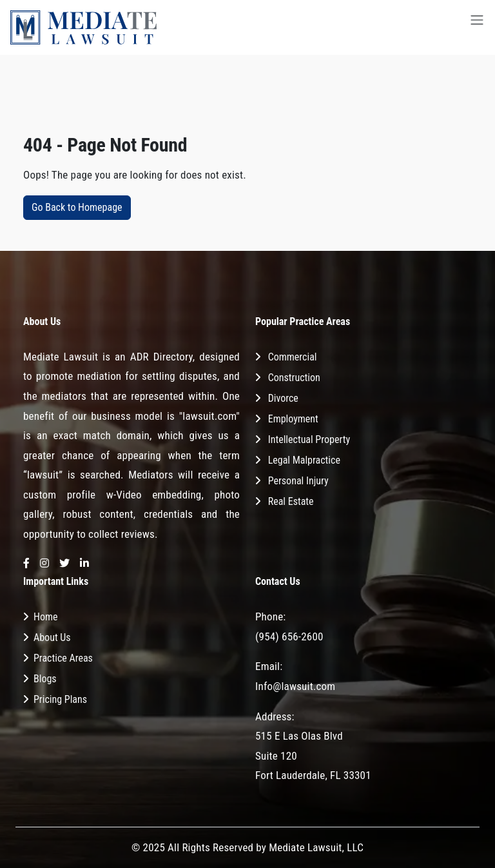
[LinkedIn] (84, 564)
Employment (293, 419)
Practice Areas (63, 658)
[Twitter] (64, 564)
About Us (52, 637)
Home (46, 617)
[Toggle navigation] (477, 27)
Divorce (283, 398)
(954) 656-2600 (289, 636)
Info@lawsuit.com (295, 686)
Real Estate (291, 501)
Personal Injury (298, 481)
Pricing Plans (60, 699)
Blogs (45, 679)
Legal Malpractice (304, 460)
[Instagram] (44, 564)
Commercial (293, 357)
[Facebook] (26, 564)
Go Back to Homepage (77, 207)
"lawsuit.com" (209, 416)
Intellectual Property (309, 439)
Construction (294, 378)
